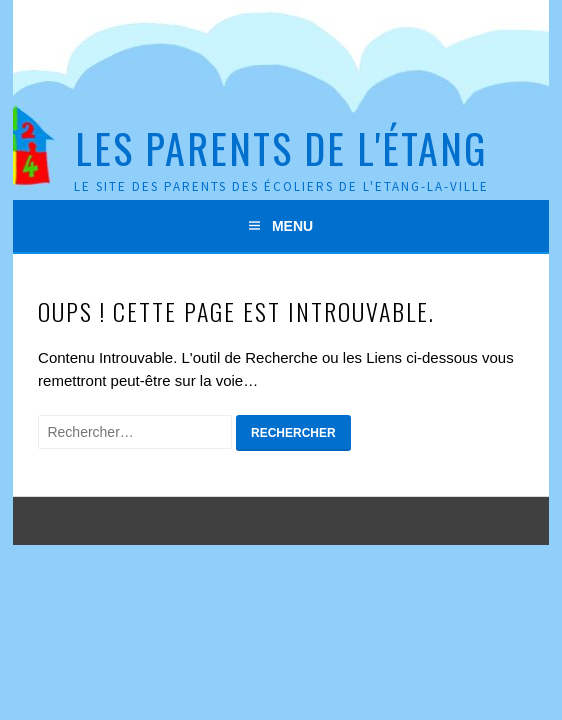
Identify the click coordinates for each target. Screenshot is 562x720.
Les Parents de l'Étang (281, 148)
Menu (292, 226)
